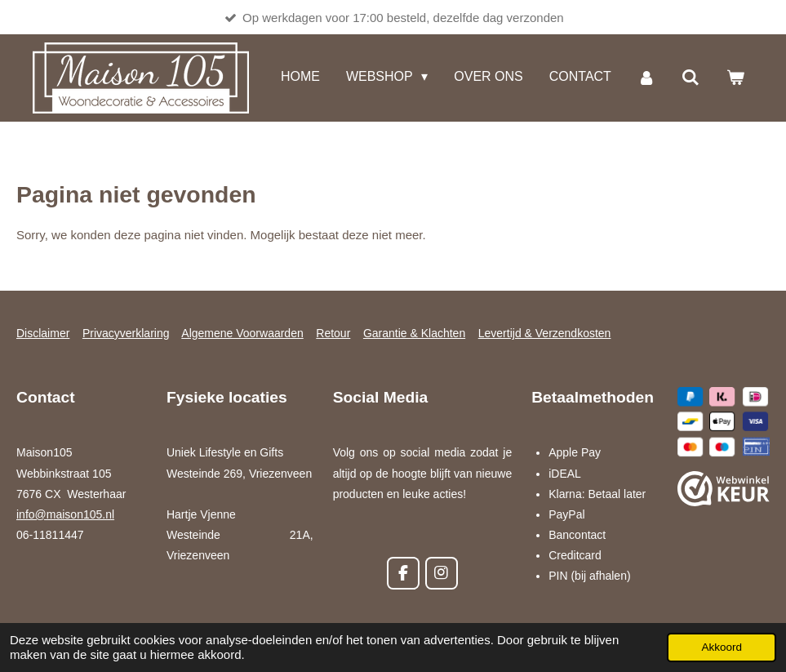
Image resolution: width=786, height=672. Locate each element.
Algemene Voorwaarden (242, 333)
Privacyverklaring (126, 333)
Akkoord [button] (722, 647)
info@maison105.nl (65, 514)
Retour (333, 333)
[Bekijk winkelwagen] (735, 78)
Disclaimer (43, 333)
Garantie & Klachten (414, 333)
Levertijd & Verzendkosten (545, 333)
